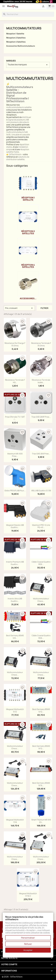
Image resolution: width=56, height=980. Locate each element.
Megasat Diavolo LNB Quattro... (15, 526)
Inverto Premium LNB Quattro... (15, 563)
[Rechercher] (28, 14)
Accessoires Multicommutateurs (21, 46)
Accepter (28, 950)
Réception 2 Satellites (16, 38)
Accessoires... (28, 298)
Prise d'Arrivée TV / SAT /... (15, 418)
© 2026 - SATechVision (12, 977)
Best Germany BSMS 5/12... (41, 710)
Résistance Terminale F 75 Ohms (41, 344)
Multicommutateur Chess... (41, 600)
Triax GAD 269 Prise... (41, 454)
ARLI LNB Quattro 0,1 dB (41, 491)
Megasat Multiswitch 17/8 (15, 821)
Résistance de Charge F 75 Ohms (15, 344)
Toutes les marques (28, 65)
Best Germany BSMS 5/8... (15, 637)
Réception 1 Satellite (15, 34)
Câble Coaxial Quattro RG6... (41, 563)
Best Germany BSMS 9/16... (41, 784)
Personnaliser (28, 938)
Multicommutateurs (24, 28)
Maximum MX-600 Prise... (15, 455)
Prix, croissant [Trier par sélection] (19, 308)
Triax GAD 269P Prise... (41, 417)
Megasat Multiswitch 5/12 (15, 710)
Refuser (28, 944)
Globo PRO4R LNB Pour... (15, 491)
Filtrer (44, 308)
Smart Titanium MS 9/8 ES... (41, 821)
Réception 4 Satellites (16, 42)
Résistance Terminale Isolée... (41, 381)
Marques (11, 61)
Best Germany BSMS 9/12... (41, 747)
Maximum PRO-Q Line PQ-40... (41, 526)
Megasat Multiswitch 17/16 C (28, 895)
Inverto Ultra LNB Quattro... (15, 600)
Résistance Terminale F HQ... (15, 381)
